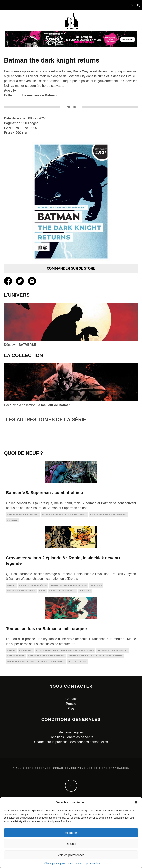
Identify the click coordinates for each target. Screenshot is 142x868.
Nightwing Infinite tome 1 (21, 653)
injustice (13, 582)
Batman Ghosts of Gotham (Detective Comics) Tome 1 (65, 713)
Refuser (71, 844)
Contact (71, 761)
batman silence (16, 718)
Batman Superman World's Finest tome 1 (64, 577)
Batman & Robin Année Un (33, 647)
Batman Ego (26, 713)
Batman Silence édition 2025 (23, 577)
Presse (71, 766)
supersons (85, 653)
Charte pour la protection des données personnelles (72, 863)
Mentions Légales (71, 795)
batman (11, 647)
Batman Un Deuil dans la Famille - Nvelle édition (96, 718)
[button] (136, 802)
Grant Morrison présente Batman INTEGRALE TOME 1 (36, 724)
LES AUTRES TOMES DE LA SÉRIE (46, 420)
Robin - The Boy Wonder (62, 653)
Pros (71, 771)
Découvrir (20, 345)
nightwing (96, 647)
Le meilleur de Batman (40, 95)
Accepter (71, 833)
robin (42, 653)
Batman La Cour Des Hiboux (113, 713)
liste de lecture (78, 724)
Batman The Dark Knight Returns (108, 577)
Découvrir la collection (37, 405)
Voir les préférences (71, 855)
